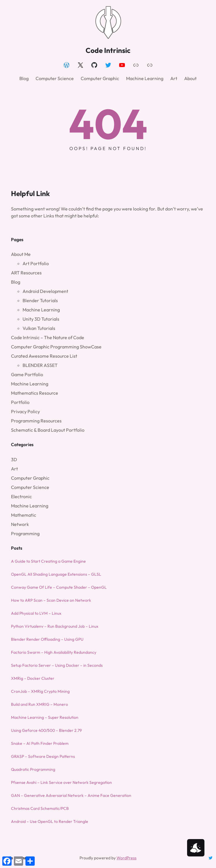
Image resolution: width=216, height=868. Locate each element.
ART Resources (26, 273)
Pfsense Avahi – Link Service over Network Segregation (61, 782)
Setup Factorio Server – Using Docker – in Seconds (57, 665)
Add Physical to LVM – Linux (36, 613)
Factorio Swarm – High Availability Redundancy (54, 652)
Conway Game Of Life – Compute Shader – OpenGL (59, 587)
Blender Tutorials (40, 300)
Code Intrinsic (108, 50)
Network (20, 524)
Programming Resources (36, 421)
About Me (21, 254)
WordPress (127, 858)
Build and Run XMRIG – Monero (39, 704)
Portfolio (20, 402)
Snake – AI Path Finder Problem (40, 743)
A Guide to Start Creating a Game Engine (48, 561)
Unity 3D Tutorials (41, 319)
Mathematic (24, 515)
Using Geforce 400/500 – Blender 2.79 (46, 730)
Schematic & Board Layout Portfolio (48, 430)
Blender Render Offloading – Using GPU (47, 639)
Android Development (45, 291)
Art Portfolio (36, 263)
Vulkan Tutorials (39, 328)
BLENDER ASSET (40, 365)
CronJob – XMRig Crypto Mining (40, 691)
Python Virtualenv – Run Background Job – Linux (55, 626)
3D (14, 459)
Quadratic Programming (33, 769)
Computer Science (30, 487)
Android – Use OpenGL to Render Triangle (50, 821)
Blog (16, 282)
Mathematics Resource (35, 393)
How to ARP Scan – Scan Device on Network (51, 600)
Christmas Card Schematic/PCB (40, 808)
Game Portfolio (27, 374)
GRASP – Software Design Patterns (43, 756)
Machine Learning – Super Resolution (45, 717)
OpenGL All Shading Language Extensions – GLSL (56, 574)
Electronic (21, 496)
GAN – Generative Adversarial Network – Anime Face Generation (71, 795)
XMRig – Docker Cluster (33, 678)
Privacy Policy (25, 411)
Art (14, 469)
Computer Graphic (30, 478)
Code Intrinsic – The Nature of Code (48, 337)
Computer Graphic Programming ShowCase (56, 347)
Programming (25, 533)
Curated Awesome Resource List (44, 356)
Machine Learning (41, 310)
